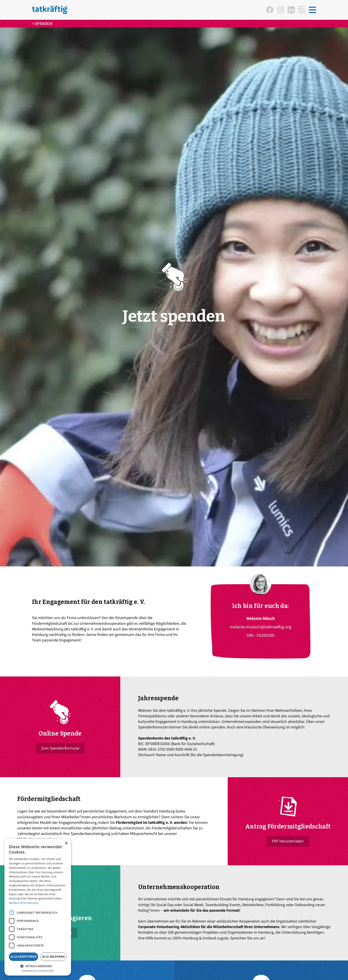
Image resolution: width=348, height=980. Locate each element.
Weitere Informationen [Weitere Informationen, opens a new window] (24, 903)
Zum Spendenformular (60, 748)
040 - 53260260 (261, 635)
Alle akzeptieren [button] (24, 957)
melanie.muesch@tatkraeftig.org (260, 627)
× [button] (66, 843)
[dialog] (38, 907)
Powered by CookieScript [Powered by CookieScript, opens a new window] (38, 971)
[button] (312, 10)
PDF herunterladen (288, 841)
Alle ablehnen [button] (53, 957)
